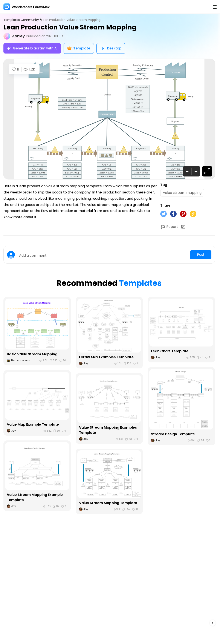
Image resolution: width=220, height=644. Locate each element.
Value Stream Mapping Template (108, 503)
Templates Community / (22, 20)
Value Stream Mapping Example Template (35, 497)
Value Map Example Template (33, 424)
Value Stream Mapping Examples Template (108, 430)
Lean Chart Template (170, 351)
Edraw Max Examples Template (106, 357)
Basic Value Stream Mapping (32, 354)
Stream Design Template (173, 434)
